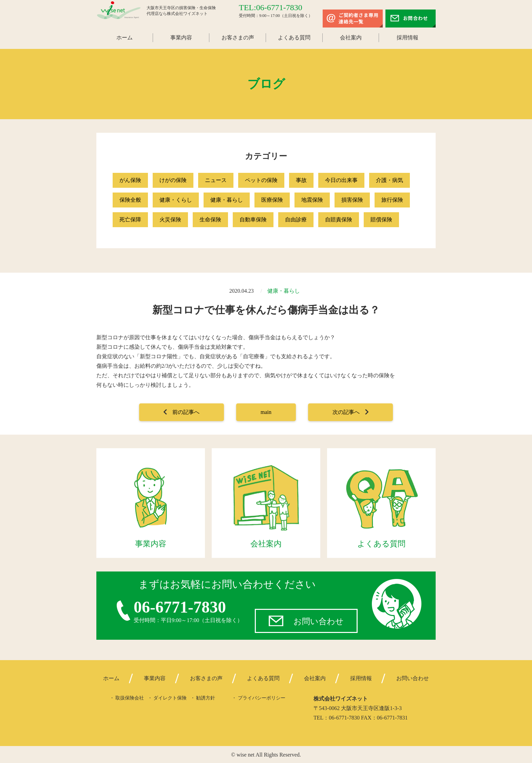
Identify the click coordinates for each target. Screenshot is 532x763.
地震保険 (312, 200)
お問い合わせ (319, 621)
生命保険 (210, 220)
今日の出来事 (341, 180)
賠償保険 (381, 220)
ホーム (125, 38)
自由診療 (296, 220)
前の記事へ (186, 412)
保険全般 (130, 200)
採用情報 (407, 38)
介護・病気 (389, 180)
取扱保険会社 (130, 698)
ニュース (216, 180)
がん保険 (130, 180)
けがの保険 (173, 180)
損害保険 (352, 200)
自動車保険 (253, 220)
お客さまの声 (238, 38)
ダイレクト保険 (170, 698)
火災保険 (170, 220)
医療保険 (272, 200)
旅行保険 (392, 200)
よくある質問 (294, 38)
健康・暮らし (227, 200)
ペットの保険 (261, 180)
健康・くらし (176, 200)
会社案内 (351, 38)
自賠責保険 (339, 220)
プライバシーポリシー (262, 698)
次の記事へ (346, 412)
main (266, 412)
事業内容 (181, 38)
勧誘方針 (206, 698)
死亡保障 (130, 220)
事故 (301, 180)
